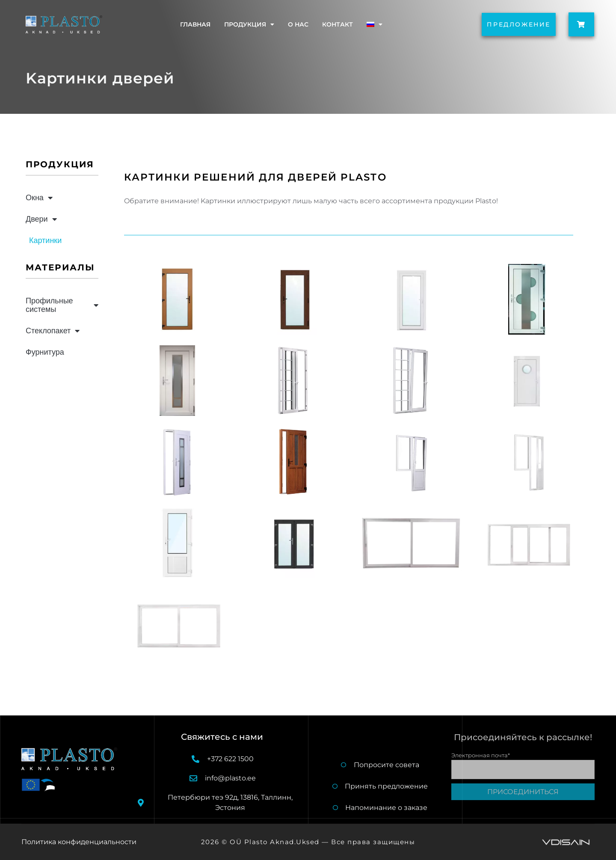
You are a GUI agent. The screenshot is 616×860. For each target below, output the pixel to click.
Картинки (45, 240)
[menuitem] (375, 24)
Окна (39, 198)
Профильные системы (62, 305)
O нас (298, 24)
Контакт (338, 24)
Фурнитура (45, 352)
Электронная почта (481, 754)
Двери (41, 219)
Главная (195, 24)
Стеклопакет (53, 331)
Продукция (249, 24)
